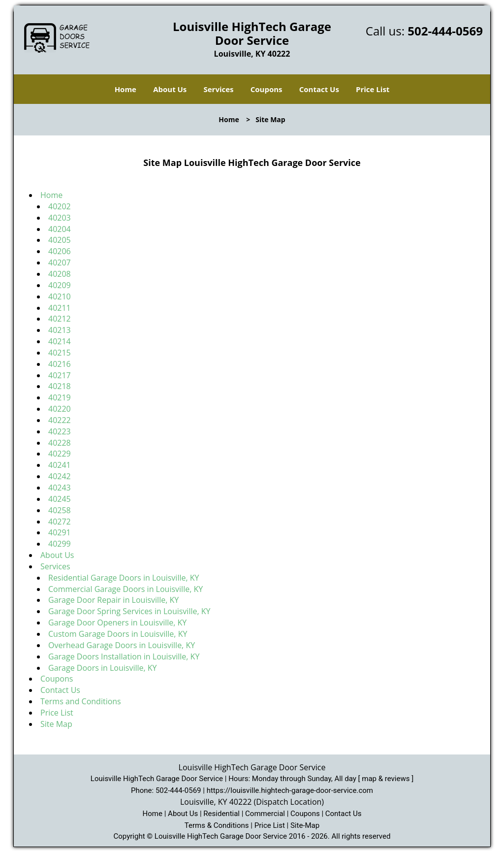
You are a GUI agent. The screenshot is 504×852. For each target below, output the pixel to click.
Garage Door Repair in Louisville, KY (113, 600)
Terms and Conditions (81, 701)
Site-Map (305, 825)
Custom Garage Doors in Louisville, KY (119, 634)
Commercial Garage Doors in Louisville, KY (126, 589)
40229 (60, 454)
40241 (60, 465)
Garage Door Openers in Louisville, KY (117, 623)
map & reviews (387, 779)
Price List (373, 89)
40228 (60, 443)
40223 (60, 431)
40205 (60, 240)
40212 (60, 319)
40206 (60, 251)
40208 (60, 274)
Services (219, 89)
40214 (60, 341)
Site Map (56, 724)
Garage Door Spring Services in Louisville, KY (129, 611)
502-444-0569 (445, 31)
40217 (60, 375)
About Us (170, 89)
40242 (60, 476)
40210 (60, 296)
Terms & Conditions (217, 825)
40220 (60, 409)
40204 (60, 229)
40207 (60, 262)
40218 (60, 386)
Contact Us (319, 89)
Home (126, 89)
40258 (60, 510)
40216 (60, 364)
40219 (60, 397)
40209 (60, 285)
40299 (60, 544)
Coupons (267, 89)
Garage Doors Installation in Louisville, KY (124, 656)
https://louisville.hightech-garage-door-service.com (290, 790)
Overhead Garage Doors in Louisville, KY (122, 645)
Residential (221, 814)
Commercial (265, 814)
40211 (60, 308)
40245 (60, 499)
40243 (60, 488)
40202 (60, 206)
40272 (60, 522)
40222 (60, 420)
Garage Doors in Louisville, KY (103, 668)
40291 (60, 532)
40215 (60, 353)
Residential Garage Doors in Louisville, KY (124, 578)
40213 (60, 330)
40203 (60, 218)
